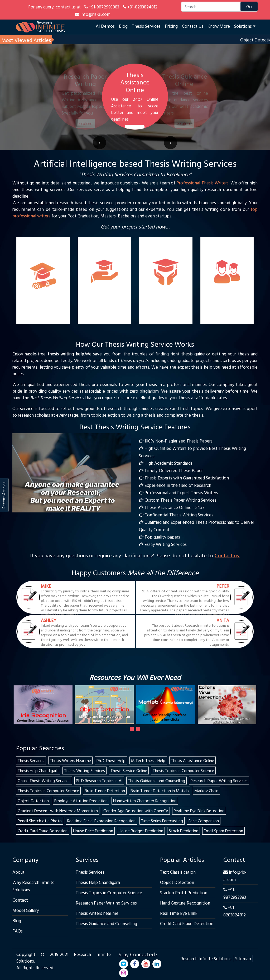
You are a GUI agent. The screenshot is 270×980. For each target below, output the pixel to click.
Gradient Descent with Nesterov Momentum (58, 811)
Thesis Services (146, 26)
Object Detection (33, 801)
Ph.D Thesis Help (111, 760)
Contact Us (193, 26)
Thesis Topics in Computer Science (183, 770)
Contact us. (227, 555)
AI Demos (105, 26)
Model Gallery (26, 910)
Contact (20, 900)
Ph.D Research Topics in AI (99, 781)
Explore (85, 123)
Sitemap (243, 958)
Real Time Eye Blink (179, 913)
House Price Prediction (93, 831)
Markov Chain (206, 791)
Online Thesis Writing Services (44, 781)
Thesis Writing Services (85, 770)
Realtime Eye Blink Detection (199, 811)
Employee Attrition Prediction (81, 801)
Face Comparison (204, 821)
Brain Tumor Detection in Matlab (160, 791)
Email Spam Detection (223, 831)
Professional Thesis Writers (202, 183)
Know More (219, 26)
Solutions (245, 26)
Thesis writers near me (97, 913)
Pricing (171, 26)
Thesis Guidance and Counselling (156, 781)
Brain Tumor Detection (105, 791)
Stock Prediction (184, 831)
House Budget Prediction (141, 831)
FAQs (18, 931)
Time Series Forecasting (162, 821)
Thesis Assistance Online (192, 760)
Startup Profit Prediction (184, 893)
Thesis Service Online (129, 770)
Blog (123, 26)
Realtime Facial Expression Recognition (101, 821)
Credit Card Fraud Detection (43, 831)
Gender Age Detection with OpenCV (136, 811)
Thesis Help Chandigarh (38, 770)
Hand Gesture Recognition (185, 903)
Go (249, 6)
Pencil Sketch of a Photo (40, 821)
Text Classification (178, 872)
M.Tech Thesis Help (148, 760)
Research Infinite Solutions (206, 958)
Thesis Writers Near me (70, 760)
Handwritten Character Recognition (145, 801)
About (18, 872)
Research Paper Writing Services (219, 781)
